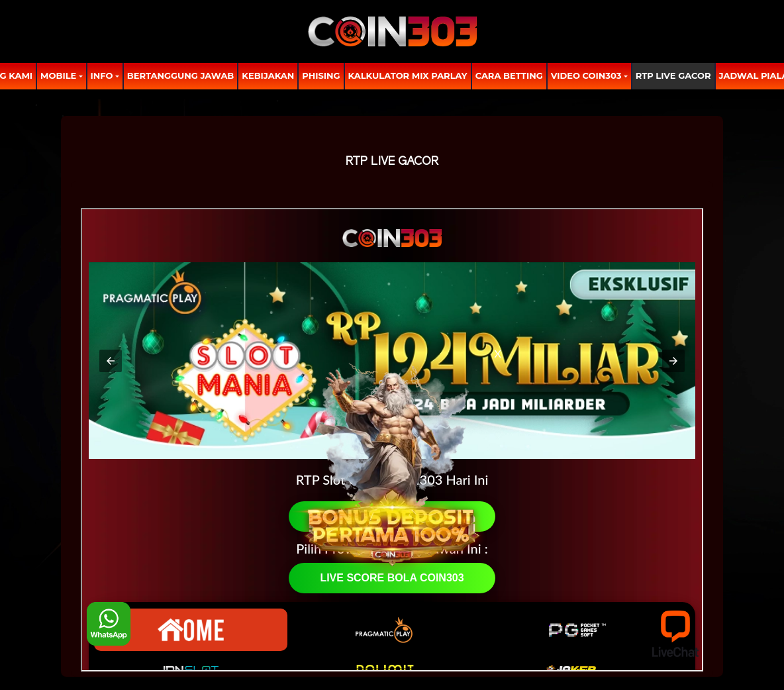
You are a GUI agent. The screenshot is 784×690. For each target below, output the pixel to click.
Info (102, 75)
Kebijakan (268, 75)
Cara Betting (509, 75)
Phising (321, 75)
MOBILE (58, 75)
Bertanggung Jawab (180, 75)
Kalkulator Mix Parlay (408, 75)
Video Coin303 (586, 75)
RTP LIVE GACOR (673, 75)
